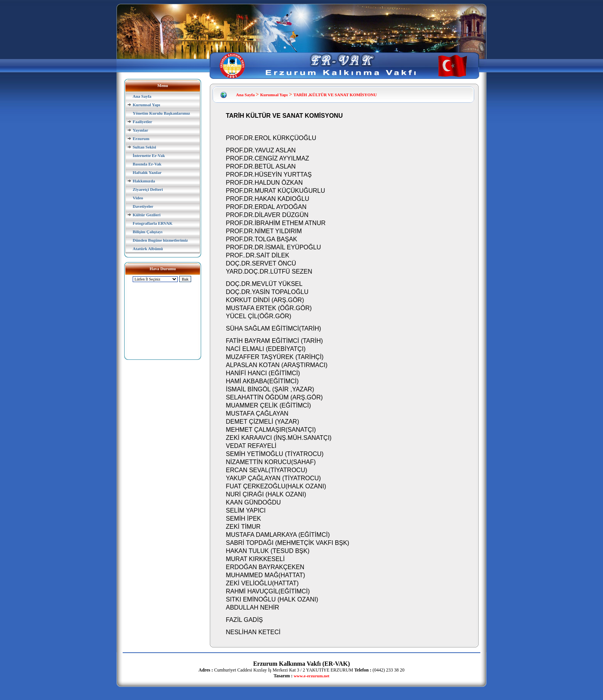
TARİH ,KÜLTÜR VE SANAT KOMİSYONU (335, 95)
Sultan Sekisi (144, 147)
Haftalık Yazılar (147, 172)
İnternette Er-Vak (149, 155)
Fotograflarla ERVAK (153, 223)
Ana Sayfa (142, 96)
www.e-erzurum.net (312, 676)
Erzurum (141, 139)
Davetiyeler (143, 206)
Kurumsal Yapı (146, 105)
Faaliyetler (142, 122)
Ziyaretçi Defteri (148, 189)
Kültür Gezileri (147, 215)
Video (138, 198)
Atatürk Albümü (148, 249)
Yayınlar (140, 130)
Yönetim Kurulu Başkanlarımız (161, 113)
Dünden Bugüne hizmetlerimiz (160, 240)
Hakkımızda (144, 181)
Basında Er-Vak (147, 164)
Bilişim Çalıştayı (147, 232)
